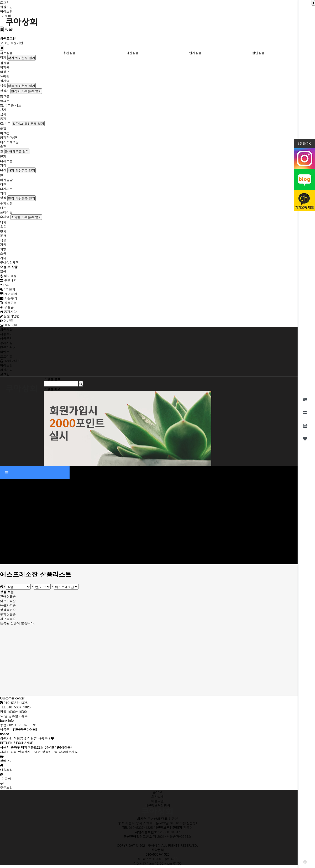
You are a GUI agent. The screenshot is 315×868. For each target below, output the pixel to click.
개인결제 (9, 294)
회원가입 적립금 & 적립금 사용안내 (25, 738)
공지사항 (8, 311)
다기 (3, 170)
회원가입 (6, 7)
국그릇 (5, 101)
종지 (3, 118)
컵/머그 (5, 123)
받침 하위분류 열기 (22, 198)
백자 (3, 222)
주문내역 (8, 280)
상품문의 (8, 303)
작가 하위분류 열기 (22, 58)
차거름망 (6, 180)
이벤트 (7, 320)
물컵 (3, 128)
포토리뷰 (9, 325)
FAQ (5, 285)
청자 (3, 231)
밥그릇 (5, 96)
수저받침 (6, 203)
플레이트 (6, 212)
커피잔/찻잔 (9, 137)
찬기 (3, 110)
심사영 (5, 81)
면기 (3, 156)
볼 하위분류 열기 (17, 151)
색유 (3, 240)
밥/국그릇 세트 (11, 105)
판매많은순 (8, 596)
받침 (3, 198)
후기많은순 (8, 614)
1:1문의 (6, 16)
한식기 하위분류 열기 (26, 91)
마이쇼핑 (6, 11)
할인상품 (258, 53)
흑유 (3, 227)
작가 (3, 57)
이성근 (5, 72)
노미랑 (5, 76)
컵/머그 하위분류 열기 (28, 123)
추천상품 (69, 53)
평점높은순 (8, 610)
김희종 (5, 63)
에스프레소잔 (9, 142)
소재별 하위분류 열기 (26, 217)
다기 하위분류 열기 (22, 170)
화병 (3, 249)
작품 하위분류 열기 (22, 86)
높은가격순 (8, 605)
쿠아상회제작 (9, 262)
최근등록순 (8, 619)
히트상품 (6, 53)
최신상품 (132, 53)
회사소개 (157, 796)
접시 (3, 114)
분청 (3, 235)
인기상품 (195, 53)
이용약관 (157, 801)
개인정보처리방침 (157, 805)
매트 (3, 208)
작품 (3, 85)
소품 (3, 253)
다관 (3, 184)
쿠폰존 (7, 307)
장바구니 (10, 361)
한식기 (5, 91)
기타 (3, 165)
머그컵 (5, 133)
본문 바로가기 (0, 0)
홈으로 (157, 792)
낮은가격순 (8, 601)
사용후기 (9, 298)
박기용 (5, 67)
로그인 (5, 2)
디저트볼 (6, 161)
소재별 (5, 217)
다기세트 (6, 189)
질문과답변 (10, 316)
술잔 (3, 146)
